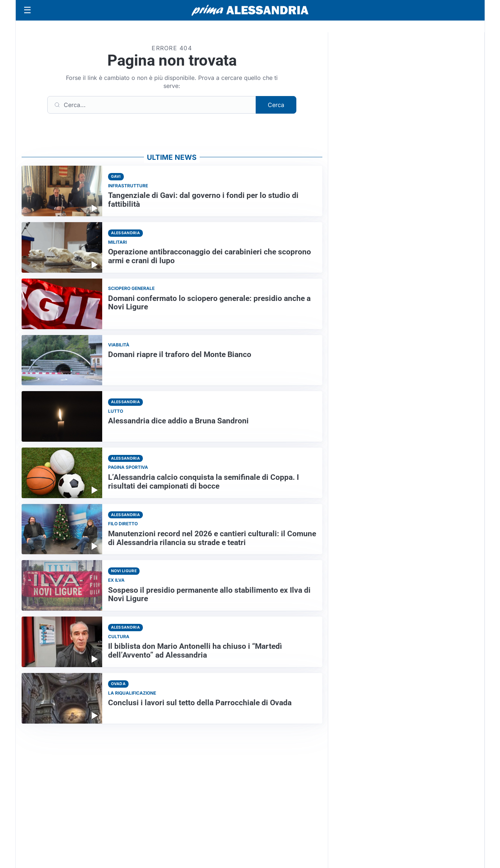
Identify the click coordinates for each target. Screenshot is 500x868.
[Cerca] (152, 105)
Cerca (276, 105)
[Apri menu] (27, 10)
